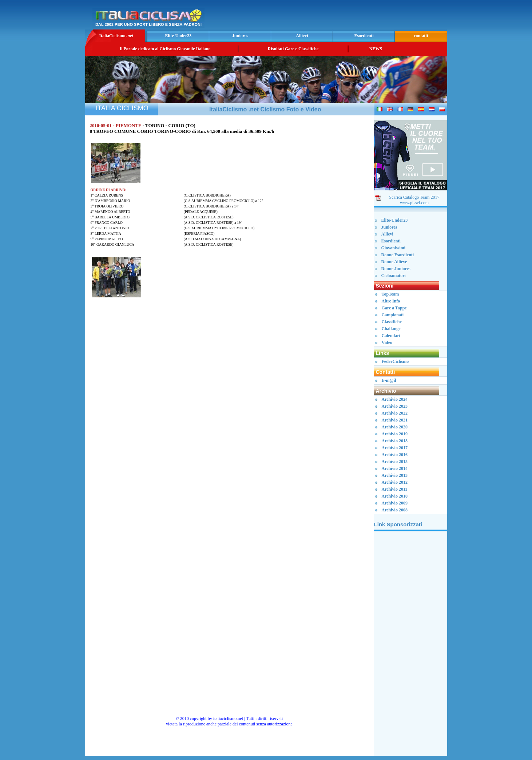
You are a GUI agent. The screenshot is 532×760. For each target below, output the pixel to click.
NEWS (376, 49)
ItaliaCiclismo (116, 36)
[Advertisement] (360, 17)
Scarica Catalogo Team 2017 (414, 197)
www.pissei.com (414, 203)
